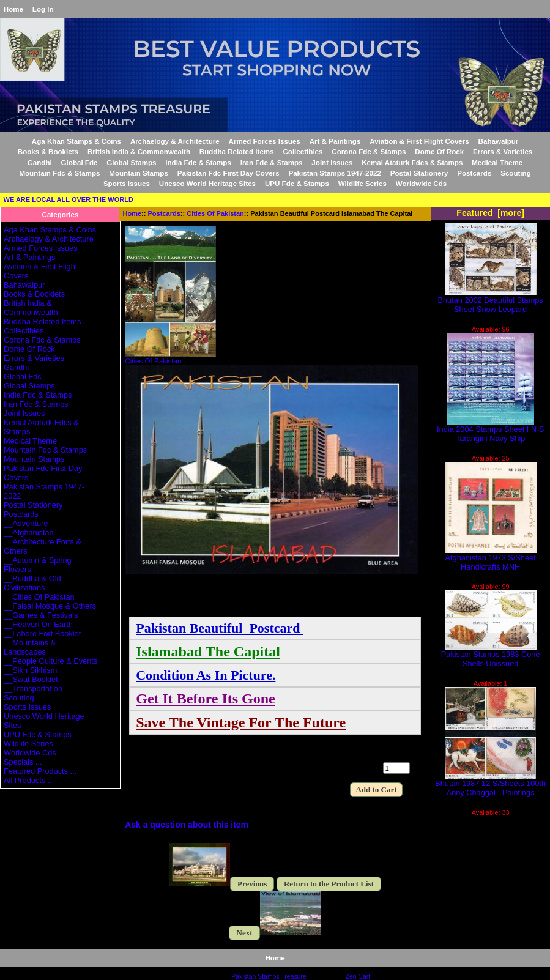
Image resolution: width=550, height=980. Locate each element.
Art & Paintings (335, 141)
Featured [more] (490, 213)
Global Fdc (80, 162)
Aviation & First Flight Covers (419, 141)
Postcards (164, 213)
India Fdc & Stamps (198, 162)
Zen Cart (358, 977)
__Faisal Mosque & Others (50, 606)
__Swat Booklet (31, 679)
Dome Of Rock (439, 151)
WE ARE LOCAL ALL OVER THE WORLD (69, 199)
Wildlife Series (362, 183)
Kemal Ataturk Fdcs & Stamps (412, 162)
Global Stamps (131, 162)
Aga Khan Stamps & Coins (76, 141)
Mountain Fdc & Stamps (59, 173)
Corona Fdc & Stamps (369, 151)
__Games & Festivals (41, 615)
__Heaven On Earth (38, 624)
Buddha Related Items (237, 151)
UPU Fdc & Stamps (297, 183)
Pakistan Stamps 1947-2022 (334, 173)
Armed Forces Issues (265, 141)
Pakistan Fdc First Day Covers (229, 173)
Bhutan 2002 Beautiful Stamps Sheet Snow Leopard (491, 301)
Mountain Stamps (139, 173)
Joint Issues (332, 162)
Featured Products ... (40, 771)
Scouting (516, 173)
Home (13, 9)
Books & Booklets (48, 151)
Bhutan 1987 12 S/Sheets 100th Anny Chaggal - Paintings (490, 784)
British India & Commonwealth (139, 151)
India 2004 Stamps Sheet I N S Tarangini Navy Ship (490, 430)
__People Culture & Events (50, 661)
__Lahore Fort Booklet (42, 633)
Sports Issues (127, 183)
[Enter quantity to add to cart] (396, 768)
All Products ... (29, 780)
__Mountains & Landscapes (30, 647)
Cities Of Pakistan (215, 213)
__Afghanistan (29, 533)
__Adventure (26, 523)
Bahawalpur (499, 141)
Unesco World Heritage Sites (207, 183)
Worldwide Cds (422, 183)
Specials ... (23, 762)
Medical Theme (497, 162)
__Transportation (33, 689)
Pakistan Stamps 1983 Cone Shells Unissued (491, 655)
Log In (43, 9)
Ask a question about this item (187, 825)
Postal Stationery (419, 173)
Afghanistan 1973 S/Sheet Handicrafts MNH (491, 559)
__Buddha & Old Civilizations (32, 583)
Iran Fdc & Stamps (272, 162)
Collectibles (303, 151)
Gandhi (40, 162)
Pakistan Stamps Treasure (269, 977)
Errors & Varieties (503, 151)
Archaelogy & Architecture (175, 141)
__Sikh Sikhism (30, 670)
